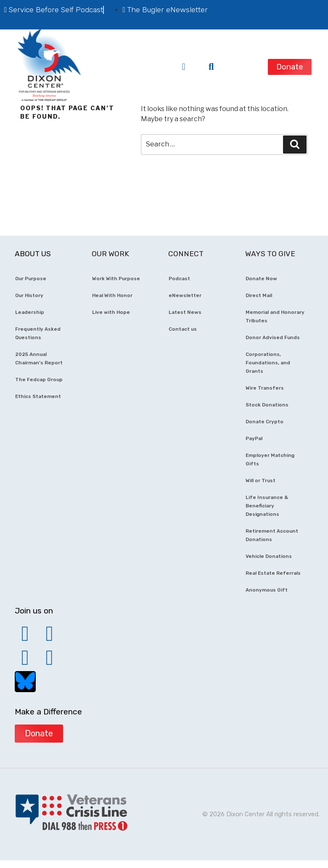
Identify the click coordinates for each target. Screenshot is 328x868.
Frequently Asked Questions (38, 333)
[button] (184, 67)
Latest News (185, 312)
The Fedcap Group (39, 380)
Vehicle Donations (269, 556)
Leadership (30, 312)
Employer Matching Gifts (270, 459)
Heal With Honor (112, 295)
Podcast (179, 279)
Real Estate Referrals (273, 573)
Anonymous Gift (267, 590)
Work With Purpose (116, 279)
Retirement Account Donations (272, 535)
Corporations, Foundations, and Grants (268, 363)
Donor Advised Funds (273, 337)
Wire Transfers (265, 388)
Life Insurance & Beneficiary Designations (267, 506)
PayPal (254, 438)
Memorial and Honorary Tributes (275, 316)
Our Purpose (31, 279)
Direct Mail (259, 295)
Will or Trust (261, 480)
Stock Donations (267, 405)
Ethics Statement (38, 396)
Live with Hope (111, 312)
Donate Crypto (265, 422)
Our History (29, 295)
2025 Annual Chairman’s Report (39, 358)
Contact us (183, 329)
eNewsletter (185, 295)
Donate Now (261, 279)
